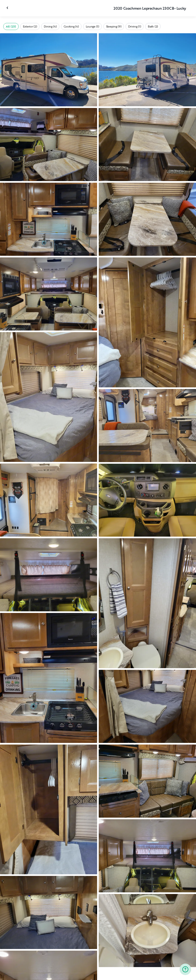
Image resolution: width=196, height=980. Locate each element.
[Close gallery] (8, 8)
